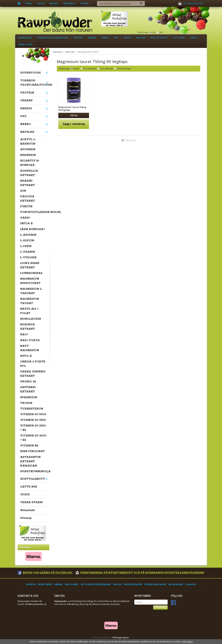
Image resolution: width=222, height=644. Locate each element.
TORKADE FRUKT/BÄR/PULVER (53, 38)
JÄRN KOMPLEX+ (32, 229)
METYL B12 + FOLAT (29, 311)
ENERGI (105, 38)
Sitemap (26, 518)
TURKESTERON (32, 409)
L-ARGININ (28, 235)
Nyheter (54, 3)
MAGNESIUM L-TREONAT (31, 291)
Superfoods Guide (155, 584)
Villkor (29, 3)
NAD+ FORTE (30, 340)
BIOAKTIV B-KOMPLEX (30, 163)
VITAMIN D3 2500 (33, 420)
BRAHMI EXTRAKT (28, 183)
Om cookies (72, 584)
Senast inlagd (124, 69)
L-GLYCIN (27, 241)
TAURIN (26, 403)
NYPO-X (26, 356)
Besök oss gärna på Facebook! (45, 573)
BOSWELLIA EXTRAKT (29, 173)
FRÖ (116, 38)
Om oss (41, 3)
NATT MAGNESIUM (30, 348)
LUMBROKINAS (31, 273)
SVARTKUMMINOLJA (34, 471)
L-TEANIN (28, 252)
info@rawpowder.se (36, 604)
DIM (23, 191)
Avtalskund (176, 584)
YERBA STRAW (25, 44)
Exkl (161, 32)
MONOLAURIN (31, 319)
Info (184, 642)
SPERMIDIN (29, 397)
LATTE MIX (179, 38)
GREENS (92, 38)
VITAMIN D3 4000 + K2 (33, 438)
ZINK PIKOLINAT (32, 451)
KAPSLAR (141, 38)
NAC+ (24, 335)
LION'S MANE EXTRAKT (30, 265)
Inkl (154, 32)
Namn (76, 69)
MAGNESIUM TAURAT (30, 301)
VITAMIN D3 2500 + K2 (33, 428)
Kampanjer (28, 510)
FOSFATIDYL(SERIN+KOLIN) (34, 212)
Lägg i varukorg (74, 124)
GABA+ (25, 218)
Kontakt (85, 3)
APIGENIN (28, 149)
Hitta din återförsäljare (96, 584)
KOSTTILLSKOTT (159, 38)
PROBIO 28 (28, 382)
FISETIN (26, 206)
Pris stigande (90, 69)
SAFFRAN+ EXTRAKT (28, 389)
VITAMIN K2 (29, 446)
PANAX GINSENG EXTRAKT (33, 374)
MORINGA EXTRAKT (28, 327)
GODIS (193, 38)
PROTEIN (78, 38)
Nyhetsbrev (69, 3)
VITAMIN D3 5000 (33, 414)
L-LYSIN (26, 246)
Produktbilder (133, 584)
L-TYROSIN (28, 258)
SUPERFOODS (25, 38)
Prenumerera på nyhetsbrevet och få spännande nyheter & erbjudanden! (140, 573)
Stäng (190, 642)
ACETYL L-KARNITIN (28, 142)
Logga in (191, 584)
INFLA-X (26, 223)
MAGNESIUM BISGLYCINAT (30, 281)
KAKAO (127, 38)
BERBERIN (28, 155)
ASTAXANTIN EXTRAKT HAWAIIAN (30, 461)
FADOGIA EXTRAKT (28, 199)
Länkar (58, 584)
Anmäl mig (160, 607)
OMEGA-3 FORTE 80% (33, 364)
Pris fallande (107, 69)
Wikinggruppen (121, 637)
